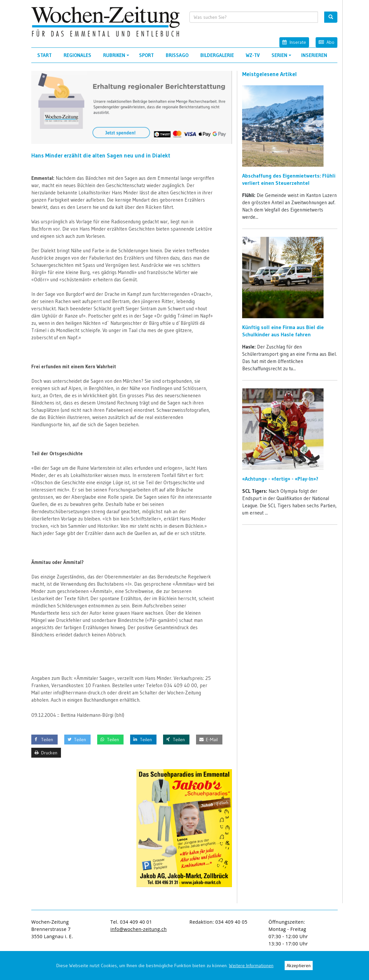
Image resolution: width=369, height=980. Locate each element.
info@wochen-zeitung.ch (139, 929)
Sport (146, 55)
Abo (326, 42)
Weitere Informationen (251, 966)
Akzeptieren (299, 966)
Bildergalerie (217, 55)
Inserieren (314, 55)
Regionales (77, 55)
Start (44, 55)
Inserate (294, 42)
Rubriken (117, 57)
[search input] (254, 17)
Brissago (177, 55)
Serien (282, 57)
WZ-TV (253, 55)
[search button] (331, 17)
